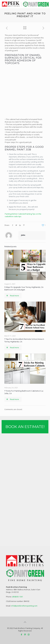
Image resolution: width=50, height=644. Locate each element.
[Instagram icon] (29, 634)
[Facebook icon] (21, 634)
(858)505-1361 (18, 597)
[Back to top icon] (25, 622)
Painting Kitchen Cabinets (15, 214)
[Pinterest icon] (25, 634)
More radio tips (15, 216)
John (23, 235)
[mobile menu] (46, 4)
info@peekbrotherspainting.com (24, 606)
